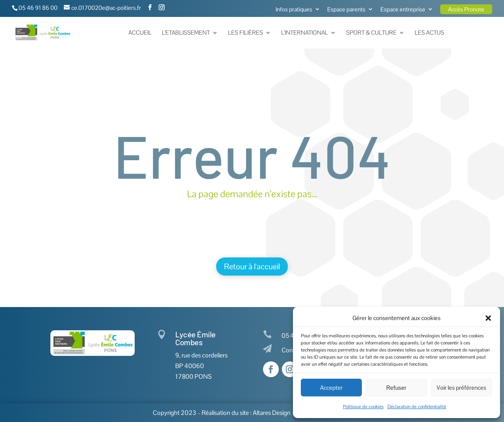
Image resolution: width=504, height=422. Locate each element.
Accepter (331, 388)
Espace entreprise (403, 10)
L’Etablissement (186, 33)
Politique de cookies (363, 407)
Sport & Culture (371, 33)
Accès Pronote (466, 9)
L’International (305, 33)
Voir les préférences (461, 388)
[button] (488, 318)
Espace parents (346, 10)
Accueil (140, 33)
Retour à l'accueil (252, 267)
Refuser (396, 388)
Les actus (429, 33)
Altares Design (272, 413)
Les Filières (246, 33)
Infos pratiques (294, 10)
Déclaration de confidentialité (417, 407)
